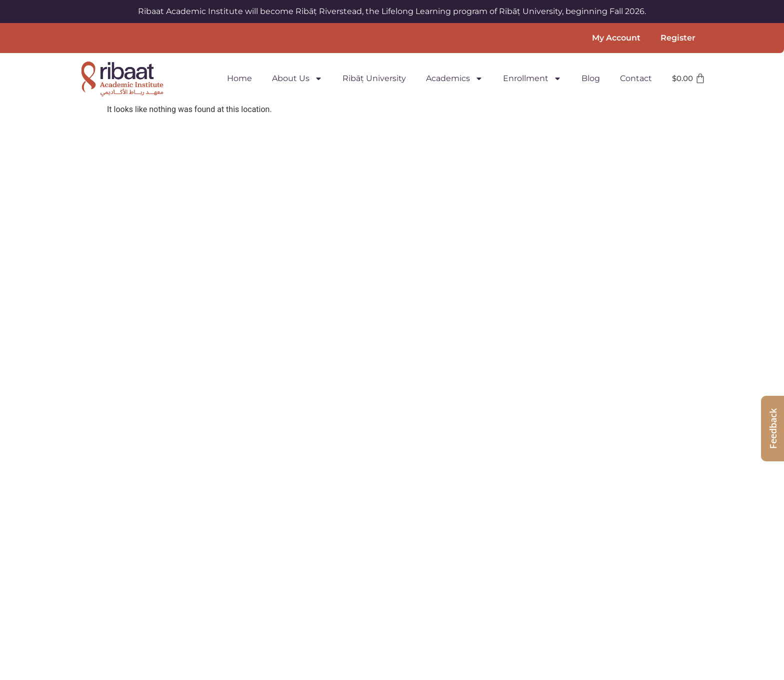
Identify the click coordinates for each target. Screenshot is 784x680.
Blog (591, 78)
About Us (297, 79)
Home (239, 78)
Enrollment (532, 79)
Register (678, 38)
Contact (636, 78)
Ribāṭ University (374, 78)
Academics (454, 79)
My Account (616, 38)
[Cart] (689, 78)
